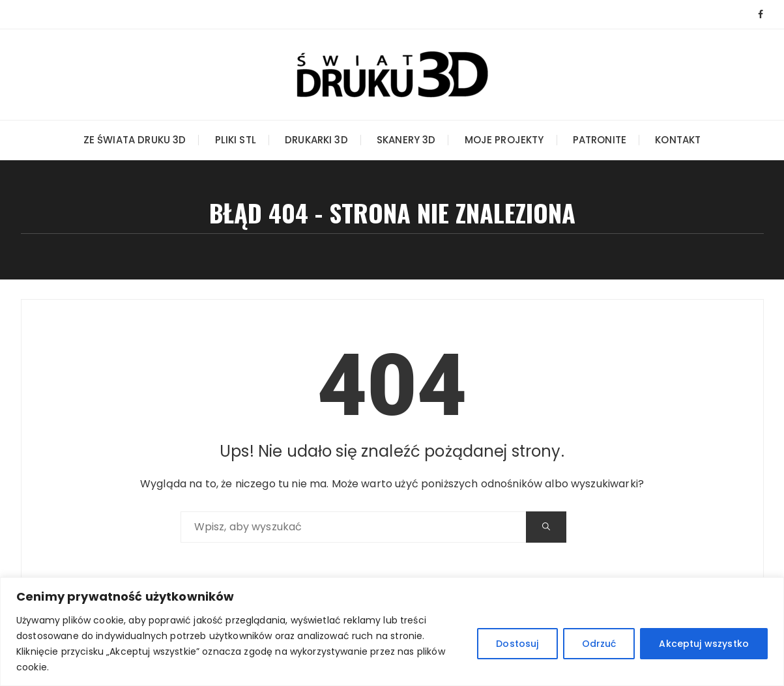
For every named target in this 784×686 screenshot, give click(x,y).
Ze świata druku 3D (135, 140)
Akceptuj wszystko (704, 644)
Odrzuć (599, 644)
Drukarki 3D (316, 140)
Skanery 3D (406, 140)
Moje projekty (504, 140)
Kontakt (678, 140)
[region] (392, 632)
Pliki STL (236, 140)
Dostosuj (517, 644)
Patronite (600, 140)
